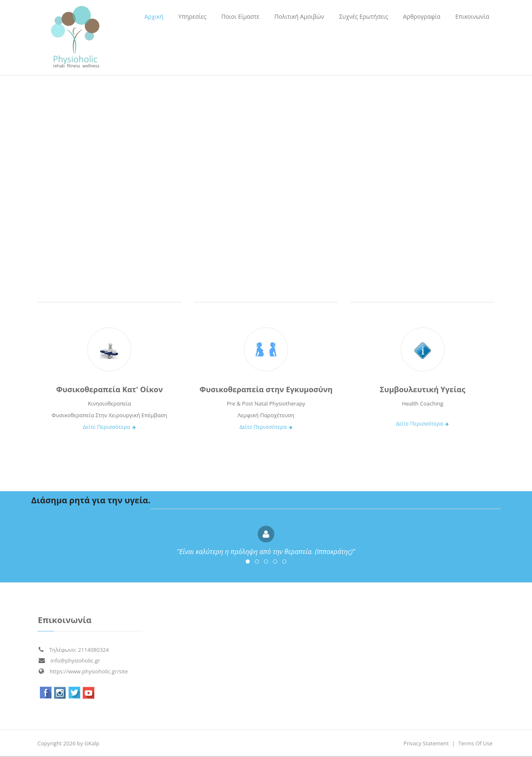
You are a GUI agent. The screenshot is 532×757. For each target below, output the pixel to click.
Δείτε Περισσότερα (110, 427)
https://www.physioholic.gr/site (83, 671)
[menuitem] (192, 17)
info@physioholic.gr (69, 661)
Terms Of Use (475, 743)
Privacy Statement (426, 743)
